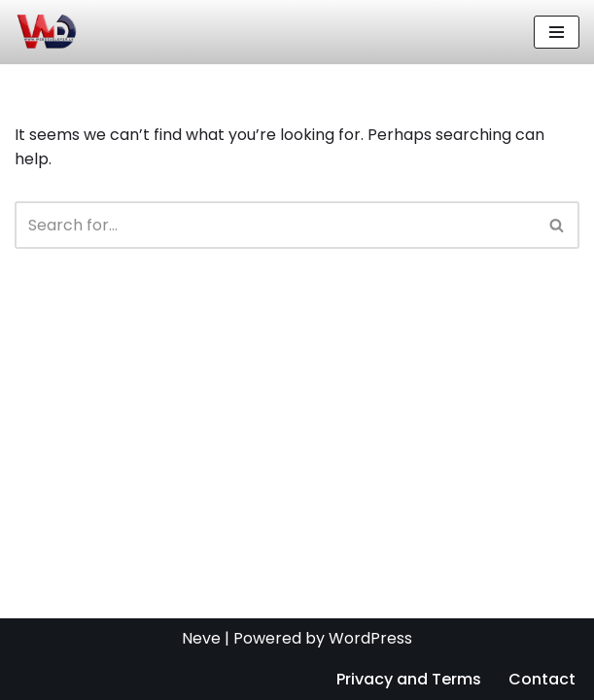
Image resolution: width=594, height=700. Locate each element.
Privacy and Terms (409, 679)
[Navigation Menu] (557, 32)
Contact (542, 679)
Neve (201, 638)
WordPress (370, 638)
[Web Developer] (46, 32)
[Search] (275, 225)
